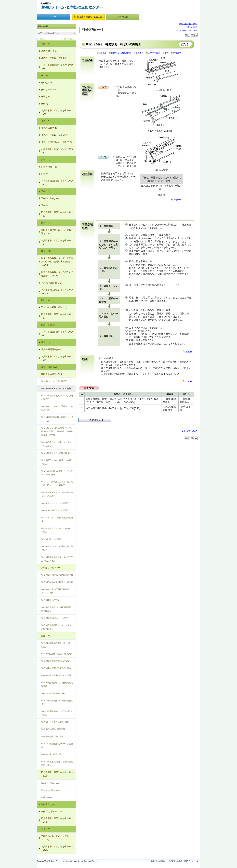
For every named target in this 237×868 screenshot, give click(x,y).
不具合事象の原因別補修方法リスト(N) (57, 183)
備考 (167, 53)
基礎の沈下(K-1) (49, 51)
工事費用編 (123, 17)
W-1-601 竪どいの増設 (51, 539)
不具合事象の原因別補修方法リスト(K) (57, 67)
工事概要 (103, 53)
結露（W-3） (47, 636)
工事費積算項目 (95, 420)
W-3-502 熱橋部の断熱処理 (53, 729)
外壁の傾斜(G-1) (49, 128)
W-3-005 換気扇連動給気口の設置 (56, 675)
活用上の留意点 (192, 27)
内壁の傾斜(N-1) (49, 167)
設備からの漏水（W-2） (53, 568)
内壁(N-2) (46, 174)
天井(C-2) (46, 205)
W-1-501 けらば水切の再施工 (54, 381)
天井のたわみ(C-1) (50, 198)
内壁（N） (46, 160)
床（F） (45, 75)
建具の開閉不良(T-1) (51, 349)
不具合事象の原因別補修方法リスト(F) (57, 112)
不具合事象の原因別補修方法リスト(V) (57, 316)
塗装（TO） (47, 829)
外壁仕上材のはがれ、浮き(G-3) (56, 142)
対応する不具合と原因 (121, 53)
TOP (53, 17)
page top (177, 200)
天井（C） (46, 191)
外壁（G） (46, 121)
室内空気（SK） (49, 804)
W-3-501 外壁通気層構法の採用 (55, 722)
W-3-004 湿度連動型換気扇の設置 (56, 668)
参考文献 (177, 53)
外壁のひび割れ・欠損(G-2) (54, 135)
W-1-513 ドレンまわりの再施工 (55, 503)
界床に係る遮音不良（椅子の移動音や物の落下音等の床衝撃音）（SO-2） (57, 262)
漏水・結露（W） (50, 367)
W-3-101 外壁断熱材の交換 (53, 693)
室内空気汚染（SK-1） (52, 811)
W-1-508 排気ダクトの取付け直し (56, 453)
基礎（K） (46, 44)
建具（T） (46, 342)
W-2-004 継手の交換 (50, 600)
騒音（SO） (47, 251)
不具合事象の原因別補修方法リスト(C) (57, 214)
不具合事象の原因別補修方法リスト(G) (57, 151)
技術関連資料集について (188, 24)
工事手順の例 (154, 53)
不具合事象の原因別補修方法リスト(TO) (57, 848)
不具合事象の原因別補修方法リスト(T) (57, 358)
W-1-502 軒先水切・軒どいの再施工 (57, 389)
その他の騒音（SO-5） (52, 283)
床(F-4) (45, 104)
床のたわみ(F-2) (49, 90)
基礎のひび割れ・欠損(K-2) (54, 58)
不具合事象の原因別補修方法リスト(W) (57, 774)
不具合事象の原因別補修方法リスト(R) (57, 242)
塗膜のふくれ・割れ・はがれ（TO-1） (55, 838)
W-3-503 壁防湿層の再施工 (53, 737)
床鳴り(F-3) (47, 97)
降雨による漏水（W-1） (53, 374)
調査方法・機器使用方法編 (88, 17)
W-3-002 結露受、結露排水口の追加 (57, 654)
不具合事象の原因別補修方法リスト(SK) (57, 820)
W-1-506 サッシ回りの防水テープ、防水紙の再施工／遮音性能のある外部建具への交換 (57, 432)
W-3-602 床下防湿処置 (51, 754)
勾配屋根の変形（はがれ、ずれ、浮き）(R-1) (57, 232)
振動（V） (46, 300)
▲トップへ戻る (189, 431)
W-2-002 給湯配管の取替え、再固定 (57, 582)
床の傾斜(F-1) (48, 83)
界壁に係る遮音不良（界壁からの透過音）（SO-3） (57, 274)
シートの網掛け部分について (187, 30)
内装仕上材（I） (49, 325)
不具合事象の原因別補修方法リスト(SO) (57, 291)
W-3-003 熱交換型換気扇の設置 (55, 661)
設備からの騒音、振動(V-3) (54, 307)
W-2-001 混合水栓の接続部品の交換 (57, 575)
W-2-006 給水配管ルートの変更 (55, 618)
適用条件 (140, 53)
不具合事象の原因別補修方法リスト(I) (57, 334)
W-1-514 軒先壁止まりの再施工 (55, 510)
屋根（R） (46, 223)
